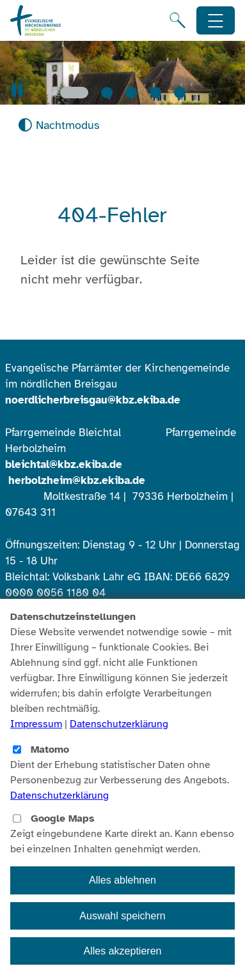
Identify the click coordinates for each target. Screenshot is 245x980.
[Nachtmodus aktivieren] (59, 125)
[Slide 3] (131, 93)
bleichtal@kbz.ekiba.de (64, 464)
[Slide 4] (155, 93)
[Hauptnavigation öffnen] (216, 21)
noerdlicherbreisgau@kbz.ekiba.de (93, 400)
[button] (17, 90)
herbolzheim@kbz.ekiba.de (77, 480)
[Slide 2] (107, 93)
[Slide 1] (74, 93)
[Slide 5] (180, 93)
